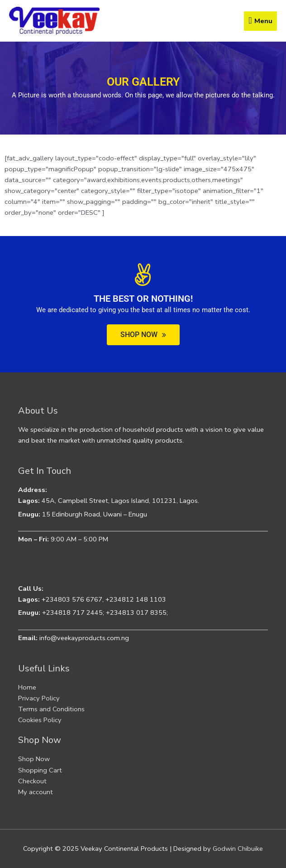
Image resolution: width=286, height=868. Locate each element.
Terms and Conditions (51, 709)
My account (36, 792)
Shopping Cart (40, 770)
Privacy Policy (39, 698)
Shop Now (34, 759)
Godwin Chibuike (238, 849)
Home (27, 687)
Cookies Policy (40, 720)
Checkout (32, 781)
